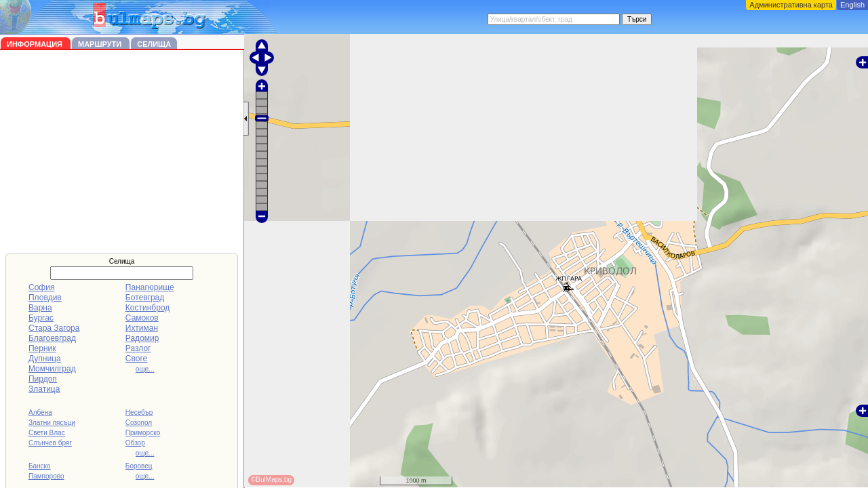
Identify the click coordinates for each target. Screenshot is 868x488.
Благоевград (52, 338)
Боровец (139, 466)
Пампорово (46, 476)
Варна (40, 308)
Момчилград (52, 369)
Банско (40, 466)
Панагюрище (150, 287)
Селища (154, 44)
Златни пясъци (52, 423)
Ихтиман (142, 328)
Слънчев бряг (50, 443)
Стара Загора (54, 328)
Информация (36, 44)
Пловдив (45, 298)
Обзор (135, 443)
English (852, 5)
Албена (40, 412)
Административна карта (791, 5)
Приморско (143, 433)
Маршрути (101, 44)
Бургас (41, 318)
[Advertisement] (122, 152)
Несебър (139, 412)
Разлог (138, 348)
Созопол (139, 423)
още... (145, 369)
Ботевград (145, 298)
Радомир (142, 338)
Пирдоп (43, 379)
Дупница (45, 359)
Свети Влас (47, 433)
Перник (42, 348)
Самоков (142, 318)
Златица (44, 389)
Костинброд (147, 308)
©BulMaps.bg (271, 480)
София (41, 287)
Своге (136, 359)
